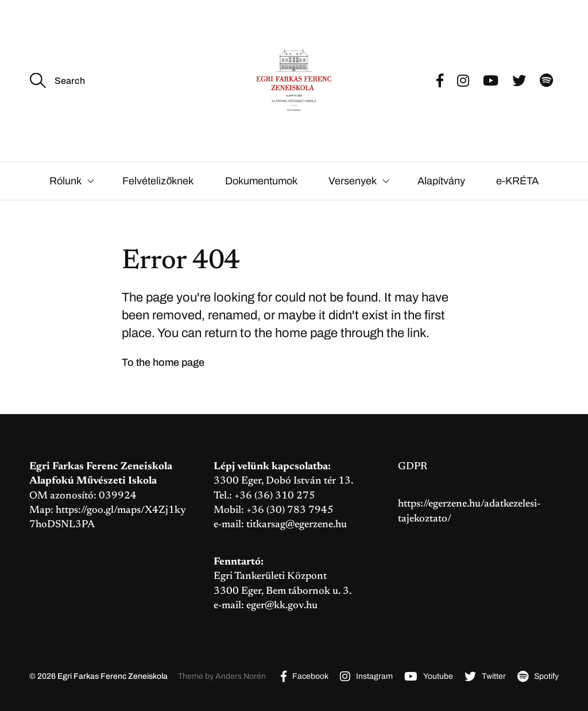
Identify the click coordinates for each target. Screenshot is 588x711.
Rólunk (65, 181)
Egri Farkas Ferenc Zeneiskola (113, 676)
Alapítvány (441, 181)
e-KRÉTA (517, 181)
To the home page (163, 362)
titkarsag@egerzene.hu (297, 525)
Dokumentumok (261, 181)
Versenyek (353, 181)
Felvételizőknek (158, 181)
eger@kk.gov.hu (282, 606)
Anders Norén (241, 676)
